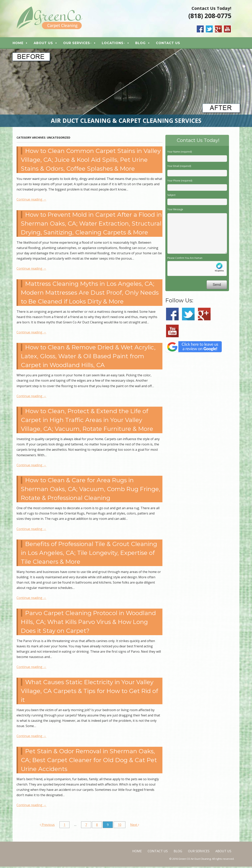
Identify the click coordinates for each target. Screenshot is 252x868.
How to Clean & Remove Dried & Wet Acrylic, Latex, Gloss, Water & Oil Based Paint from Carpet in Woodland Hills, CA (88, 358)
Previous (47, 826)
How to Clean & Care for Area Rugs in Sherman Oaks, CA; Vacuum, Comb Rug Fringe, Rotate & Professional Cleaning (91, 490)
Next (135, 826)
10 (120, 826)
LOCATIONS (117, 44)
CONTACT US (172, 44)
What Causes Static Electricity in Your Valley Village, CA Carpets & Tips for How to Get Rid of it (89, 692)
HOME (22, 44)
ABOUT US (48, 44)
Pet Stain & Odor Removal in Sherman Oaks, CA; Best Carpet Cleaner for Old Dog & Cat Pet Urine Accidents (89, 761)
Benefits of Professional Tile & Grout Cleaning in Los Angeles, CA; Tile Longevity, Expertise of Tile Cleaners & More (89, 554)
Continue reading (31, 201)
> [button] (247, 88)
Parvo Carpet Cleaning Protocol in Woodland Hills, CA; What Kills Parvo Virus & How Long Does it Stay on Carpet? (88, 623)
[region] (126, 89)
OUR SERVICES (81, 44)
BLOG (145, 44)
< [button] (5, 88)
